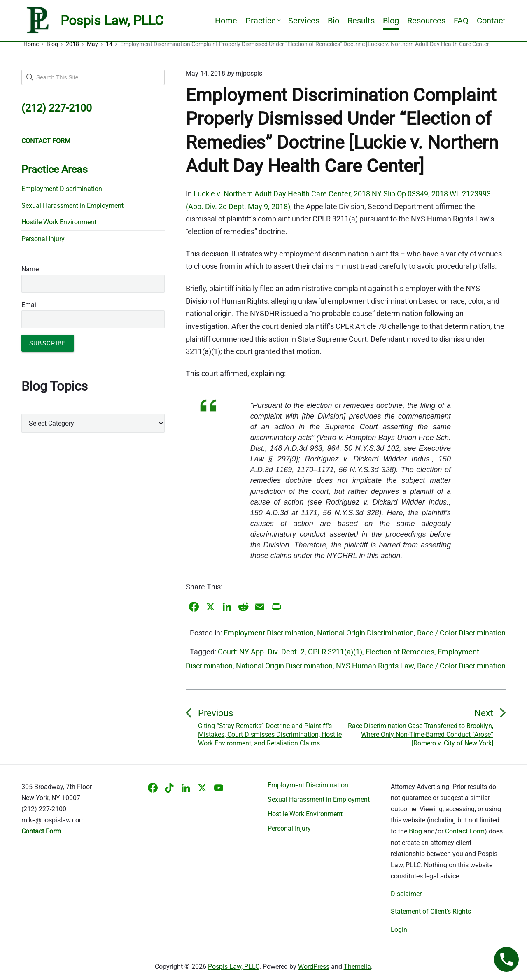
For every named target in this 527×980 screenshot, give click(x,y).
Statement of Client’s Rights (431, 911)
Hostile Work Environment (59, 222)
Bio (333, 21)
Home (226, 21)
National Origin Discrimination (365, 633)
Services (304, 21)
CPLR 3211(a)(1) (335, 652)
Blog (391, 21)
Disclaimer (406, 894)
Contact (491, 21)
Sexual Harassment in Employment (72, 206)
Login (399, 930)
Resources (426, 21)
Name (30, 269)
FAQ (461, 21)
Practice (263, 21)
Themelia (357, 967)
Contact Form (465, 831)
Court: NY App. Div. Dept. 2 (261, 652)
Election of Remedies (400, 652)
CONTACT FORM (46, 141)
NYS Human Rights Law (375, 666)
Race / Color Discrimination (461, 633)
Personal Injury (43, 239)
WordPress (314, 967)
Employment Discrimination (269, 633)
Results (361, 21)
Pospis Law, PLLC (234, 967)
